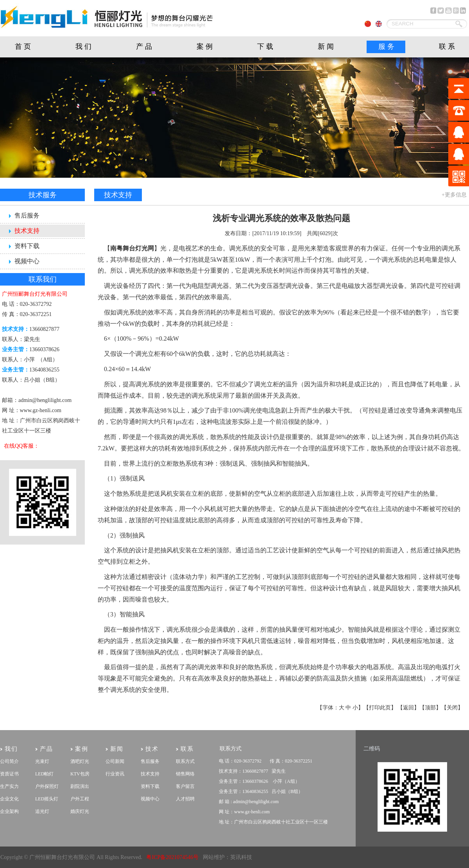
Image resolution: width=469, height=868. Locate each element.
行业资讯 (115, 774)
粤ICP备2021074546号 (172, 857)
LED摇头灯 (47, 799)
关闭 (452, 708)
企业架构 (9, 811)
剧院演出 (80, 786)
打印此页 (380, 708)
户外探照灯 (47, 786)
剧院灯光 (0, 847)
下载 (266, 46)
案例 (206, 46)
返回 (408, 708)
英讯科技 (241, 857)
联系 (448, 46)
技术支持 (27, 231)
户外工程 (80, 799)
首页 (24, 46)
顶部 (430, 708)
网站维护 (214, 857)
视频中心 (27, 261)
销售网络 (185, 774)
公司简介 (9, 761)
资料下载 (27, 246)
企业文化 (9, 799)
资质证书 (9, 774)
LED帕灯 (44, 774)
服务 (387, 46)
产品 (145, 46)
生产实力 (9, 786)
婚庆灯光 (80, 811)
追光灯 (42, 811)
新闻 (327, 46)
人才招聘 (185, 799)
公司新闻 (115, 761)
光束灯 (42, 761)
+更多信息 (454, 195)
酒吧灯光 (80, 761)
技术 (152, 749)
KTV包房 (80, 774)
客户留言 (185, 786)
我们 (84, 46)
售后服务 (27, 215)
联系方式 (185, 761)
